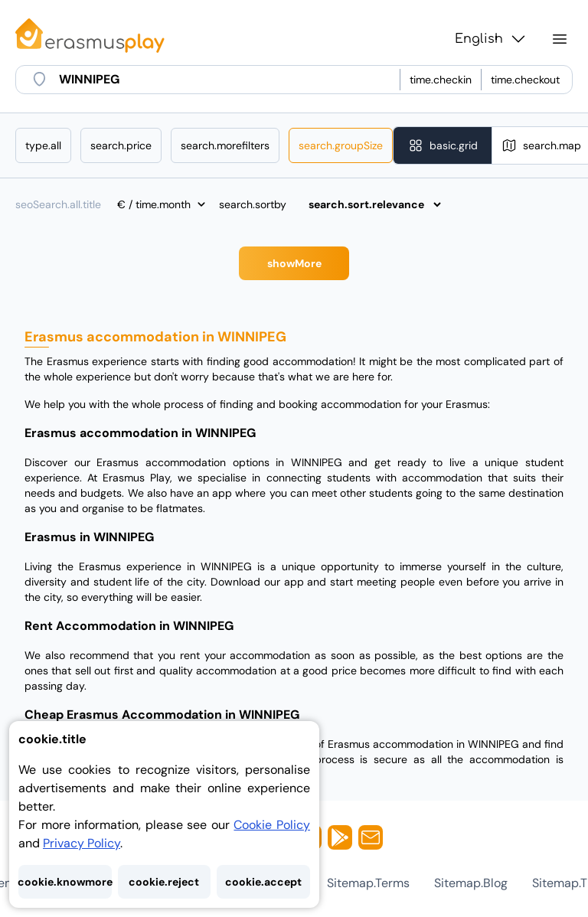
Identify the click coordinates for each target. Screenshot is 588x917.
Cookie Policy (272, 825)
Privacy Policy (82, 843)
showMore (294, 263)
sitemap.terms (368, 883)
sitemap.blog (471, 883)
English (491, 39)
